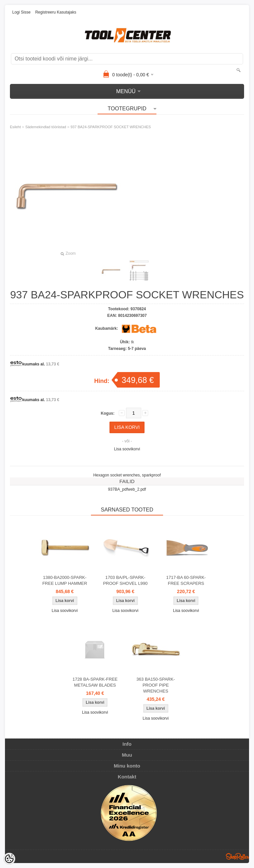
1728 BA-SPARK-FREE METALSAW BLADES (95, 682)
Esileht (15, 127)
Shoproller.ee (237, 856)
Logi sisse (21, 12)
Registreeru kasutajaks (56, 12)
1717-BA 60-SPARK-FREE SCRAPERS (186, 580)
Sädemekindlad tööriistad (46, 127)
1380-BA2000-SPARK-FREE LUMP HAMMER (65, 580)
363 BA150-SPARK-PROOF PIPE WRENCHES (156, 685)
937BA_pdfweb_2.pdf (127, 489)
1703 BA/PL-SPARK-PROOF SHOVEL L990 (126, 580)
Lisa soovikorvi (127, 449)
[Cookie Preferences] (9, 859)
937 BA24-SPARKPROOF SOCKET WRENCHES (111, 127)
